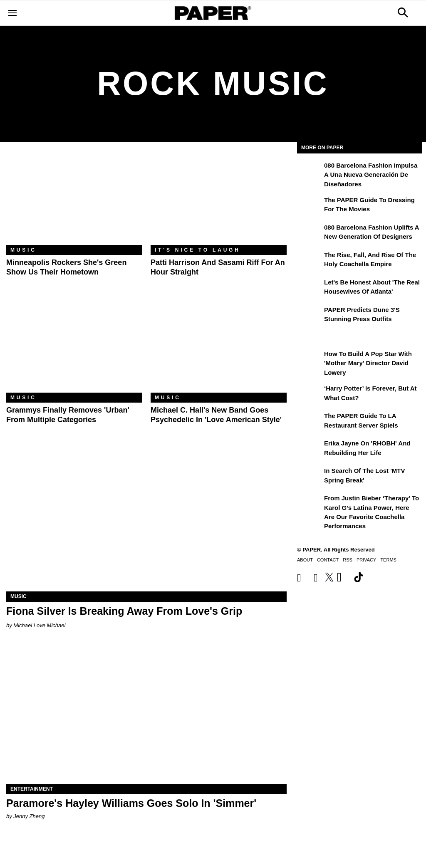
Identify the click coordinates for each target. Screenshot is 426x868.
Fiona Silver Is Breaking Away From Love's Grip (124, 611)
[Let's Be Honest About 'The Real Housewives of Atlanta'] (310, 288)
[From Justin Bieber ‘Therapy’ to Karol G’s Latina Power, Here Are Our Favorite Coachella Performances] (310, 504)
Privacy (366, 560)
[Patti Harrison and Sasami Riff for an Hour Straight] (219, 200)
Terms (388, 560)
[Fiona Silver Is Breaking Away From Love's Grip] (146, 521)
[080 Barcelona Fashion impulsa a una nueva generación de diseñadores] (310, 171)
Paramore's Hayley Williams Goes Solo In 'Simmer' (131, 803)
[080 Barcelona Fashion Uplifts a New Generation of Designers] (310, 233)
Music (24, 250)
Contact (328, 560)
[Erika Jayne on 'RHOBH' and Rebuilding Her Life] (310, 449)
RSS (348, 560)
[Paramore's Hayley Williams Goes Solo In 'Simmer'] (146, 714)
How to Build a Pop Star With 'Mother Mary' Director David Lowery (368, 363)
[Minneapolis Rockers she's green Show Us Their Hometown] (74, 200)
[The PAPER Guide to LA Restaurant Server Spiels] (310, 422)
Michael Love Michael (39, 625)
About (305, 560)
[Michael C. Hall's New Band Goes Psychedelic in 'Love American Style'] (219, 347)
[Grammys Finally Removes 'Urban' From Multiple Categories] (74, 347)
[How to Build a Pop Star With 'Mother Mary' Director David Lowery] (310, 360)
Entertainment (32, 789)
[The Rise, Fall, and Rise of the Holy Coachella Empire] (310, 261)
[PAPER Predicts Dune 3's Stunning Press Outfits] (310, 316)
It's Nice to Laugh (198, 250)
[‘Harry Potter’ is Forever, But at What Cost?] (310, 394)
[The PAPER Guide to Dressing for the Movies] (310, 206)
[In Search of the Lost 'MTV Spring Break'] (310, 477)
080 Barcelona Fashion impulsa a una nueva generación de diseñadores (371, 175)
